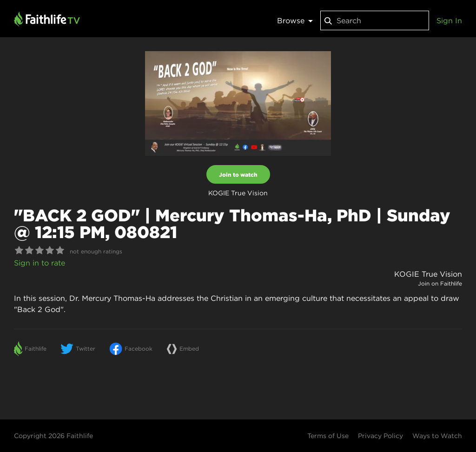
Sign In (449, 20)
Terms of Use (328, 436)
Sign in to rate (40, 263)
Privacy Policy (380, 436)
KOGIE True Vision (428, 274)
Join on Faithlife (440, 283)
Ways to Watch (437, 436)
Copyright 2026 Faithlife (53, 436)
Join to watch (238, 174)
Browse (295, 20)
